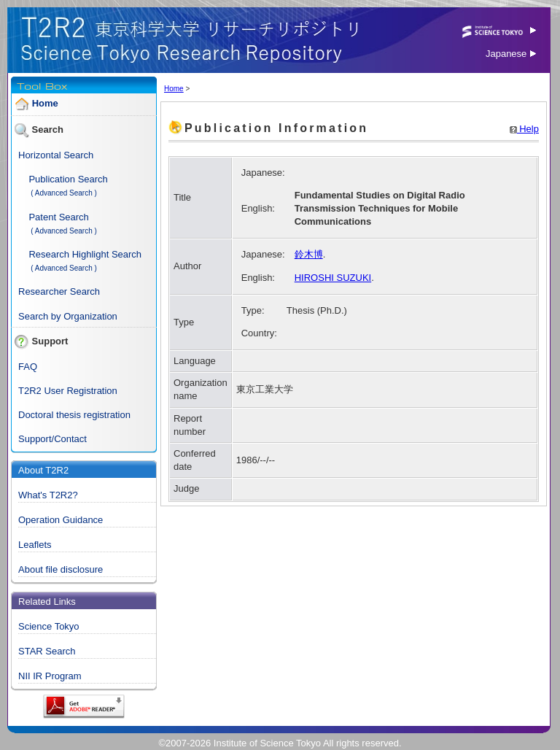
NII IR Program (50, 676)
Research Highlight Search (85, 254)
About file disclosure (61, 569)
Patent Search (58, 217)
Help (524, 129)
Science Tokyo (49, 626)
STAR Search (47, 651)
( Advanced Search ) (64, 193)
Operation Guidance (61, 520)
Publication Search (68, 179)
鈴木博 (309, 254)
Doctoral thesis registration (74, 415)
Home (45, 103)
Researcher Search (59, 291)
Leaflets (35, 545)
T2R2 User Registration (68, 391)
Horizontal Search (56, 155)
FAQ (28, 367)
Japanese (511, 54)
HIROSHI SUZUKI (333, 278)
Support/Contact (52, 439)
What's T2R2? (48, 495)
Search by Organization (68, 316)
